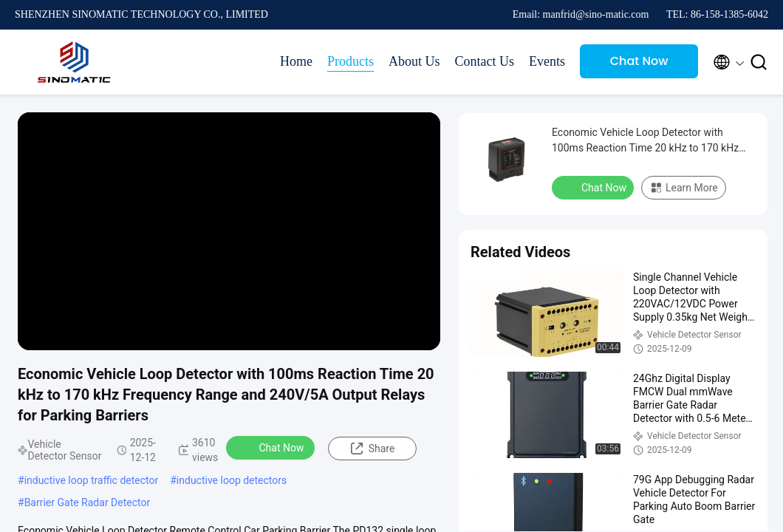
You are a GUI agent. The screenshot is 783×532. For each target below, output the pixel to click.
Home (296, 61)
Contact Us (485, 61)
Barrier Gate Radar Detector (88, 502)
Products (351, 61)
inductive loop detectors (232, 480)
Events (547, 61)
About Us (414, 61)
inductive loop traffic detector (92, 480)
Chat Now (639, 61)
